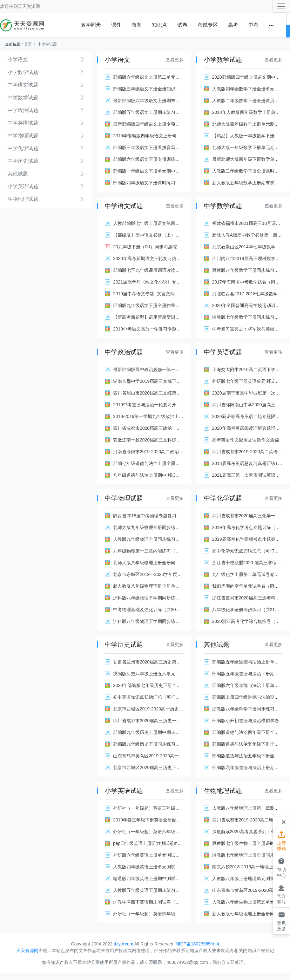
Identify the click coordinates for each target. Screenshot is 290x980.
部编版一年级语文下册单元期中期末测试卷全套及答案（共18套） (178, 171)
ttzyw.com (123, 944)
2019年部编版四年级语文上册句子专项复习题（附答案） (169, 136)
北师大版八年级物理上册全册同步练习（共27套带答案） (169, 563)
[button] (271, 25)
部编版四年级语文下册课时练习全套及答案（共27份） (167, 183)
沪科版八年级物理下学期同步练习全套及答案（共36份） (169, 598)
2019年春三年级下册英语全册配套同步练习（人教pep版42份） (175, 820)
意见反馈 (281, 921)
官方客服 (281, 894)
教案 (137, 25)
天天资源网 (29, 6)
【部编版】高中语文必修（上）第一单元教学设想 (162, 235)
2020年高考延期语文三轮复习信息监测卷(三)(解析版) (165, 258)
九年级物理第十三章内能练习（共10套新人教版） (162, 551)
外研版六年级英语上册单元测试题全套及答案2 (159, 855)
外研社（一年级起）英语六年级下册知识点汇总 (160, 832)
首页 (28, 44)
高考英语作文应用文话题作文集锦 (246, 440)
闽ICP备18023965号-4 (197, 944)
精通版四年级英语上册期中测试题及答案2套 (157, 879)
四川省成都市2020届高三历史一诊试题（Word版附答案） (170, 721)
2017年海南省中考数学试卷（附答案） (250, 282)
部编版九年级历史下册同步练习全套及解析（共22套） (167, 744)
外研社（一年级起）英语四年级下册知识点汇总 (160, 914)
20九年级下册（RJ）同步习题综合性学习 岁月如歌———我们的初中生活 (186, 247)
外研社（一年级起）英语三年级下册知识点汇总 (160, 808)
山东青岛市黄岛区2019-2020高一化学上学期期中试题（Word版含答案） (185, 756)
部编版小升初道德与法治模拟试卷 (246, 721)
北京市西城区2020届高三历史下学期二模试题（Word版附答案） (177, 768)
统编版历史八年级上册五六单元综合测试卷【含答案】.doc (171, 674)
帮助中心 (281, 867)
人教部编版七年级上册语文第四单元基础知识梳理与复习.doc (173, 223)
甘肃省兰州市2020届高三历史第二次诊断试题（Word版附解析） (177, 662)
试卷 (182, 25)
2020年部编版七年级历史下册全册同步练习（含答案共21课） (174, 685)
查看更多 (175, 60)
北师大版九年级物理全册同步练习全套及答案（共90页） (169, 527)
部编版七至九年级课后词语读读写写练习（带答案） (164, 270)
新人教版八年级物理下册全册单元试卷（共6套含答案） (168, 586)
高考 (233, 25)
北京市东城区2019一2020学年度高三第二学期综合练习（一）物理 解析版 (186, 574)
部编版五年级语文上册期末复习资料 (149, 112)
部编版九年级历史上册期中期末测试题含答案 (158, 732)
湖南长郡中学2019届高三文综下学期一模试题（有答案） (169, 381)
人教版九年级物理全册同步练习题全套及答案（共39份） (169, 539)
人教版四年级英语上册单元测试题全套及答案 (158, 867)
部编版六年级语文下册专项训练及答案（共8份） (161, 159)
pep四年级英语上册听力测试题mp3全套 (152, 843)
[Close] (284, 822)
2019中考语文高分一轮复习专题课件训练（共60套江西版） (172, 329)
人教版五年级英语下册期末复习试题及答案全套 (160, 890)
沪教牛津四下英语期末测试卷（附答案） (153, 902)
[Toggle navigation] (281, 6)
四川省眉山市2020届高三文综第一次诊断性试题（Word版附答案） (179, 393)
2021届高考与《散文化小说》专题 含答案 (154, 282)
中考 (253, 25)
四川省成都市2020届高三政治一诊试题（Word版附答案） (170, 428)
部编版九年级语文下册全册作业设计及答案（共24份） (167, 305)
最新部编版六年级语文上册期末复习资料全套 (158, 101)
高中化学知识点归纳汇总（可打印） (248, 551)
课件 (116, 25)
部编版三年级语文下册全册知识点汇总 (151, 89)
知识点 (159, 25)
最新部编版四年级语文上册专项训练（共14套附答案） (167, 124)
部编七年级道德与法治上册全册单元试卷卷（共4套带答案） (172, 463)
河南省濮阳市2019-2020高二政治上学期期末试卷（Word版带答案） (180, 452)
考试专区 (208, 25)
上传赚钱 (281, 840)
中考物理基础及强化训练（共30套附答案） (156, 610)
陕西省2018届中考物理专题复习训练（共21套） (161, 516)
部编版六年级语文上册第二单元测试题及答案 (158, 77)
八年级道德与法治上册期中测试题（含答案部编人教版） (169, 475)
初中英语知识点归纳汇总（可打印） (149, 697)
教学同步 (91, 25)
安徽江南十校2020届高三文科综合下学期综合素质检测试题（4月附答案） (186, 440)
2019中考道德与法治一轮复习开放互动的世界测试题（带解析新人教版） (185, 405)
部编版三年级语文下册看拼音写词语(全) (152, 147)
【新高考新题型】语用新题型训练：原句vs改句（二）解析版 (173, 317)
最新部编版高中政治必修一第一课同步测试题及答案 (164, 369)
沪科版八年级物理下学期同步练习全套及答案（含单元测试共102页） (181, 621)
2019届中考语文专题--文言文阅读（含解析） (157, 294)
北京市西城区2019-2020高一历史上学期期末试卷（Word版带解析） (180, 709)
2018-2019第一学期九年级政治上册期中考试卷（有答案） (170, 416)
